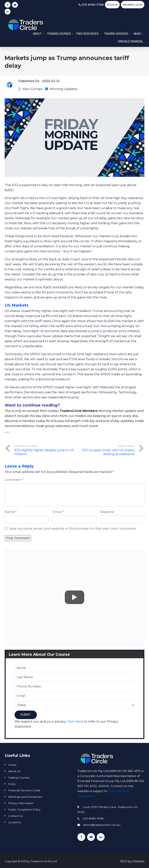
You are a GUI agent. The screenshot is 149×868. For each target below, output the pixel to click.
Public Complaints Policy (24, 810)
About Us (14, 771)
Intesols (138, 861)
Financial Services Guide (24, 790)
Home (12, 765)
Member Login (133, 5)
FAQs (12, 784)
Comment (14, 480)
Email (58, 512)
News (137, 34)
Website (107, 512)
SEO (123, 861)
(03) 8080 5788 (91, 5)
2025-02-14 (51, 81)
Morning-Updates (64, 89)
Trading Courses (59, 34)
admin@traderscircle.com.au (102, 825)
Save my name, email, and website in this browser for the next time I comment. (73, 529)
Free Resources (87, 34)
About (37, 34)
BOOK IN (112, 5)
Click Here (75, 721)
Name (11, 512)
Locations (15, 822)
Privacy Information (21, 803)
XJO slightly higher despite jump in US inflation (44, 452)
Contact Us (15, 816)
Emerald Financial (130, 42)
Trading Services (116, 34)
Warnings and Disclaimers (25, 797)
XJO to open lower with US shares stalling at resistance (108, 452)
